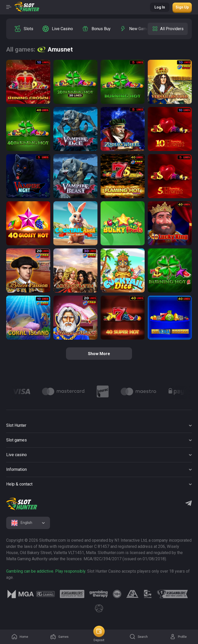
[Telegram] (189, 504)
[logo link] (46, 594)
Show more (99, 354)
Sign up (182, 7)
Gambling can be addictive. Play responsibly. (46, 571)
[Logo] (21, 391)
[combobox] (28, 523)
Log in (160, 7)
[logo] (22, 504)
